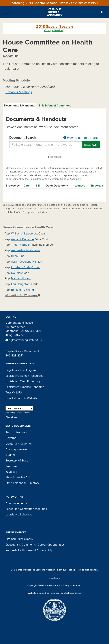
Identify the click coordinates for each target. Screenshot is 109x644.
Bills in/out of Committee (55, 106)
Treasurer (12, 466)
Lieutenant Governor (19, 444)
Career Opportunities (51, 545)
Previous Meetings (19, 92)
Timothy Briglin (21, 245)
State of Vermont (16, 432)
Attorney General (16, 449)
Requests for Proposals (20, 550)
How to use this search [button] (81, 138)
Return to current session (79, 3)
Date (27, 186)
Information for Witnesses (22, 295)
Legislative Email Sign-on (21, 370)
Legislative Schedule (19, 515)
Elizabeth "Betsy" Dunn (26, 267)
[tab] (20, 106)
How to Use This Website (21, 398)
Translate (23, 413)
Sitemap (11, 539)
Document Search (55, 138)
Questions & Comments (21, 545)
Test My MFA (14, 393)
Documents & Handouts (20, 106)
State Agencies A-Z (18, 477)
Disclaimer (11, 417)
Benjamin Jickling (22, 290)
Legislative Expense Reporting (25, 387)
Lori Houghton (20, 284)
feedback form (74, 570)
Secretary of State (17, 461)
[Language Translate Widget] (19, 408)
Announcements (16, 503)
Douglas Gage (20, 273)
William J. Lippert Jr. (24, 234)
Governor (11, 438)
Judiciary (11, 472)
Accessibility (45, 550)
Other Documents (57, 186)
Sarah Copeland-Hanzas (26, 262)
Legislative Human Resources (24, 376)
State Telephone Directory (22, 483)
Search (91, 145)
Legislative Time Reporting (23, 381)
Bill (38, 186)
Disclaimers (25, 539)
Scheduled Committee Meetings (26, 509)
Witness (80, 186)
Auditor (10, 455)
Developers (55, 578)
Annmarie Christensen (25, 250)
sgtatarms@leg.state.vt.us (24, 340)
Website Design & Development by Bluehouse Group (55, 593)
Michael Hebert (21, 278)
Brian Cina (18, 256)
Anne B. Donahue (22, 239)
